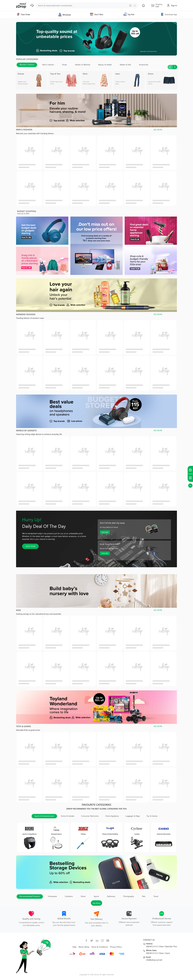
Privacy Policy (116, 947)
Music (83, 896)
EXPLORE (105, 532)
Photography (129, 896)
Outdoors (69, 896)
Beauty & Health (105, 65)
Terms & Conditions (100, 947)
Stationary (111, 896)
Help (74, 947)
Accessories (144, 65)
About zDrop (84, 947)
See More (96, 903)
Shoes (64, 65)
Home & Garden (68, 816)
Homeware (52, 896)
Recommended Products (30, 896)
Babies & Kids (125, 65)
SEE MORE (158, 130)
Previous (170, 67)
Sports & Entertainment (44, 816)
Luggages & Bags (133, 816)
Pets (144, 896)
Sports (96, 896)
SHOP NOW (30, 546)
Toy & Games (152, 816)
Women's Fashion (27, 65)
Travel (156, 896)
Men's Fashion (48, 65)
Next (175, 67)
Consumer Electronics (90, 816)
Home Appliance (112, 816)
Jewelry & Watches (83, 65)
